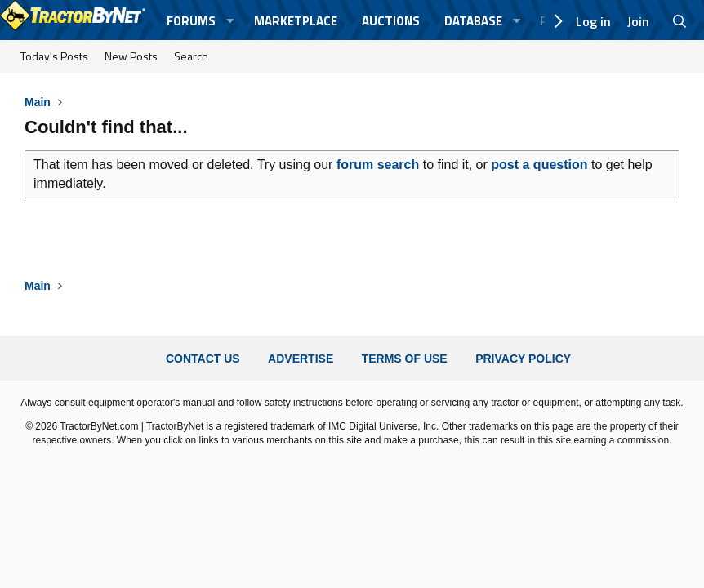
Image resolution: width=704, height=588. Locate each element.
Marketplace (296, 21)
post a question (539, 165)
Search (191, 56)
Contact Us (203, 359)
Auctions (391, 21)
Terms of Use (405, 359)
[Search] (680, 21)
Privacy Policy (523, 359)
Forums (191, 21)
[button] (230, 21)
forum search (378, 165)
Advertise (301, 359)
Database (473, 21)
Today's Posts (54, 56)
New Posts (131, 56)
